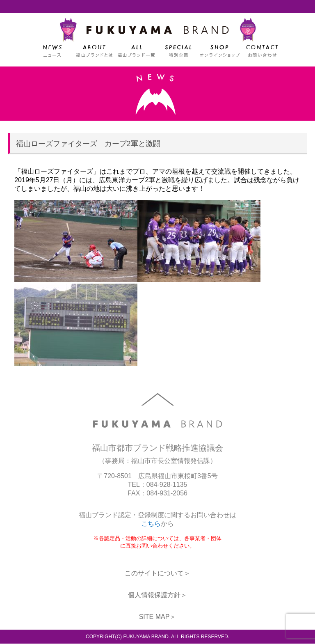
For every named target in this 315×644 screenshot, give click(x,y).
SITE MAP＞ (158, 617)
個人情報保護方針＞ (157, 595)
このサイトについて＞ (157, 574)
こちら (151, 524)
